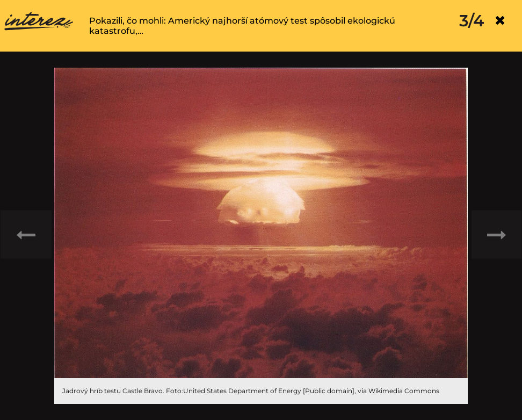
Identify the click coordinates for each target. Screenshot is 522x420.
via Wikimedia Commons (398, 391)
